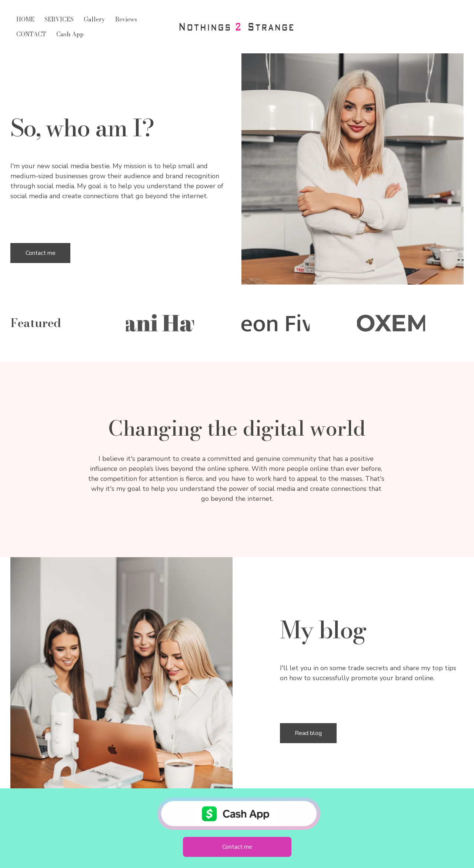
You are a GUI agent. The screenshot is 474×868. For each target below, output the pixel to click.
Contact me (41, 253)
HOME (25, 19)
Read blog (308, 733)
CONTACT (31, 34)
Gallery (94, 19)
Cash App (70, 34)
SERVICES (59, 19)
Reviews (126, 19)
